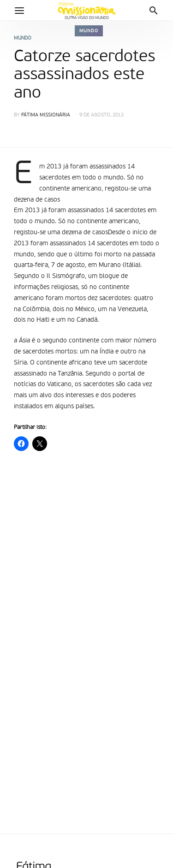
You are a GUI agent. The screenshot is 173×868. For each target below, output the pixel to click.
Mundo (89, 31)
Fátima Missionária (46, 115)
